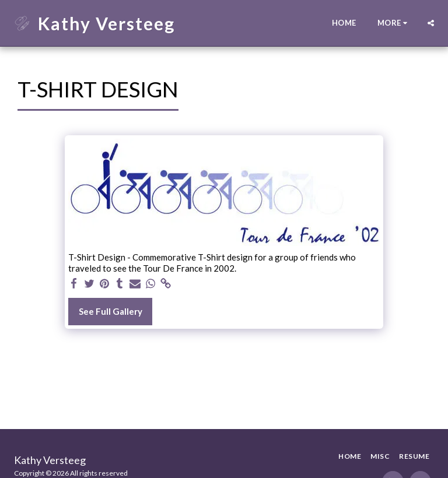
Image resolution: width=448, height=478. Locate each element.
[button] (431, 23)
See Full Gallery (111, 311)
